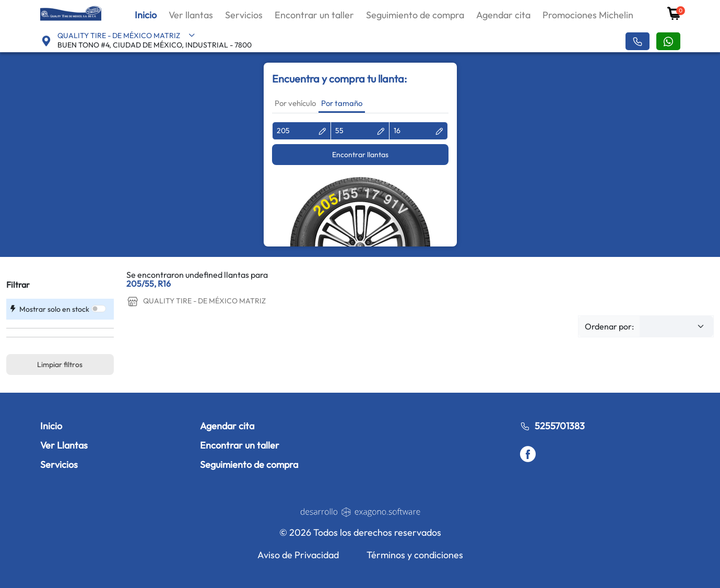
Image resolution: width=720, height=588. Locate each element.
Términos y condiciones (415, 555)
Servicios (244, 15)
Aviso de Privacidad (298, 555)
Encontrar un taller (314, 15)
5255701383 (552, 426)
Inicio (146, 15)
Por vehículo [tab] (295, 103)
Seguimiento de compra (415, 15)
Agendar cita (503, 15)
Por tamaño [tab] (342, 103)
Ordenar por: (609, 326)
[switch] (99, 309)
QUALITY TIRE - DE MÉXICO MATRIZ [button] (126, 36)
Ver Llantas (64, 445)
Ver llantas (191, 15)
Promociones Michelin (588, 15)
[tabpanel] (360, 184)
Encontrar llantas (360, 155)
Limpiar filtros (60, 364)
